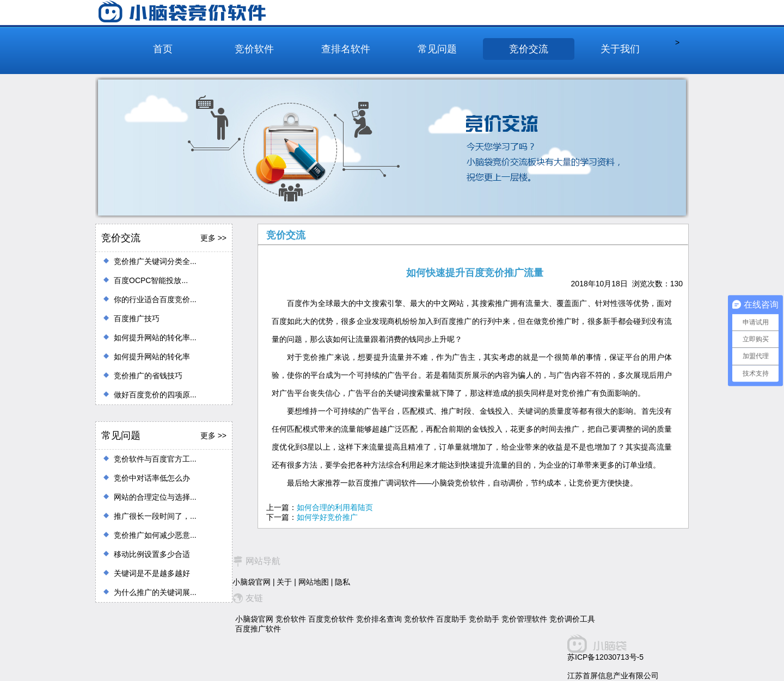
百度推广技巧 (137, 318)
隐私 (342, 582)
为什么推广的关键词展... (155, 592)
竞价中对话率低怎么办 (152, 478)
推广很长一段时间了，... (155, 516)
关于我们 (620, 49)
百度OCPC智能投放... (151, 280)
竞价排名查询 (379, 619)
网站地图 (314, 582)
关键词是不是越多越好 (152, 573)
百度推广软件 (258, 629)
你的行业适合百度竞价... (155, 299)
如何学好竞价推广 (327, 517)
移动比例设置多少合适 (152, 554)
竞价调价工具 (572, 619)
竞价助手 (484, 619)
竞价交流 (529, 49)
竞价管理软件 (524, 619)
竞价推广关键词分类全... (155, 261)
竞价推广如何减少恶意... (155, 535)
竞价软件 (254, 49)
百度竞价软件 (331, 619)
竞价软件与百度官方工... (155, 459)
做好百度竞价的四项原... (155, 395)
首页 (163, 49)
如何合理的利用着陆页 (335, 507)
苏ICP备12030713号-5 (605, 657)
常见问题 (437, 49)
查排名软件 (346, 49)
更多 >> (213, 238)
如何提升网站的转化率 (152, 357)
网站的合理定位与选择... (155, 497)
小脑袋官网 (252, 582)
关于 (284, 582)
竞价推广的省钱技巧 (148, 376)
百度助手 (451, 619)
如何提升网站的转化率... (155, 338)
